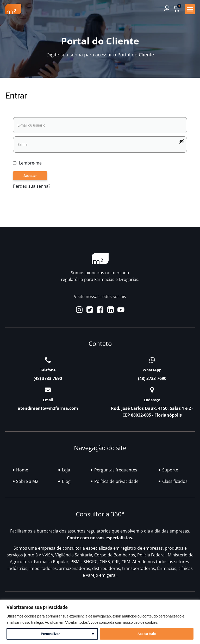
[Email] (48, 390)
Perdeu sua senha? (32, 186)
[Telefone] (48, 360)
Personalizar (50, 634)
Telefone (48, 370)
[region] (100, 622)
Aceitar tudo (147, 634)
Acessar (30, 176)
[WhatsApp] (152, 360)
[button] (190, 9)
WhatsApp (152, 370)
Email (48, 400)
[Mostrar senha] (182, 141)
